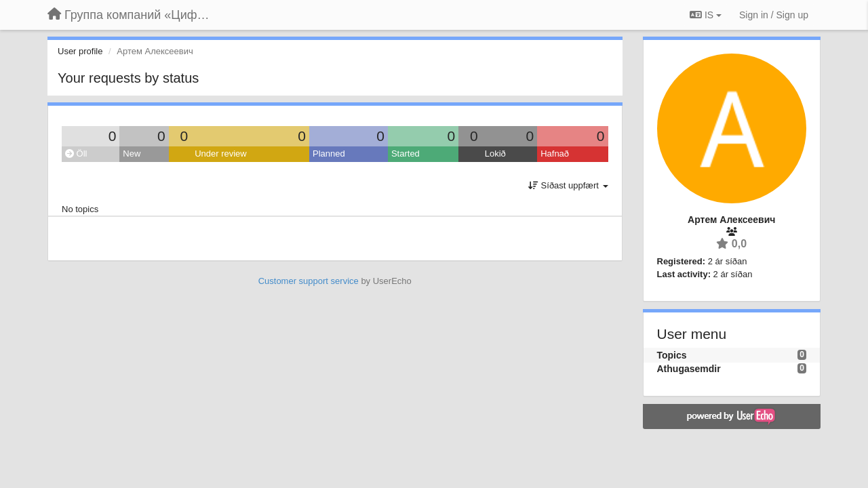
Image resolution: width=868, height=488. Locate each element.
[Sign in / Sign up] (774, 15)
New (132, 154)
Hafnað (555, 154)
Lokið (495, 154)
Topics (672, 355)
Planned (329, 154)
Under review (221, 154)
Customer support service (309, 281)
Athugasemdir (689, 369)
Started (406, 154)
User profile (80, 51)
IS (706, 15)
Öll (76, 154)
